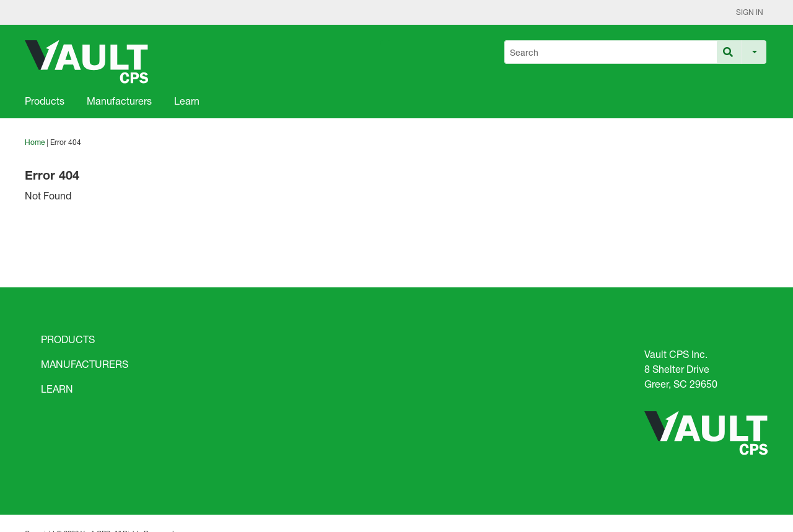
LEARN (57, 389)
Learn (187, 101)
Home (35, 142)
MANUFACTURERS (85, 364)
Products (45, 101)
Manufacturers (119, 101)
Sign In (750, 12)
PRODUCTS (68, 339)
